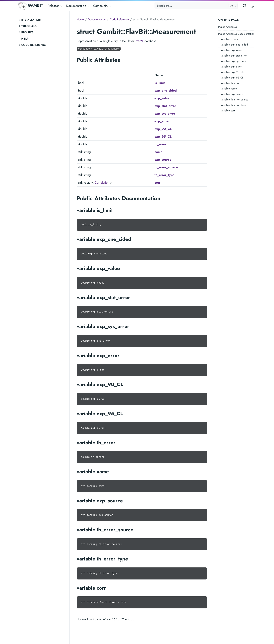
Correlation (102, 183)
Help (25, 39)
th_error (160, 144)
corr (157, 183)
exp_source (163, 160)
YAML (140, 41)
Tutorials (29, 26)
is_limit (160, 83)
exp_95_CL (163, 137)
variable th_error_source (235, 100)
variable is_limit (230, 39)
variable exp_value (231, 50)
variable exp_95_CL (232, 78)
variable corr (228, 111)
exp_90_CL (163, 129)
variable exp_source (232, 94)
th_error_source (166, 167)
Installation (31, 20)
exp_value (162, 98)
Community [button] (102, 6)
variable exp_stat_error (234, 56)
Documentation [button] (78, 6)
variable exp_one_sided (235, 45)
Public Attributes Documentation (236, 34)
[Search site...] (196, 6)
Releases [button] (55, 6)
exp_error (162, 121)
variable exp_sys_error (234, 61)
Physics (27, 32)
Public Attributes (228, 27)
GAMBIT (30, 6)
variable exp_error (231, 67)
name (158, 152)
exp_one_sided (166, 91)
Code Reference (34, 45)
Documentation (97, 19)
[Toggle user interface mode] (252, 6)
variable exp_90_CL (232, 72)
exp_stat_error (165, 106)
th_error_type (164, 175)
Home (80, 19)
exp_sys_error (165, 114)
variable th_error (230, 83)
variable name (229, 89)
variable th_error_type (233, 105)
